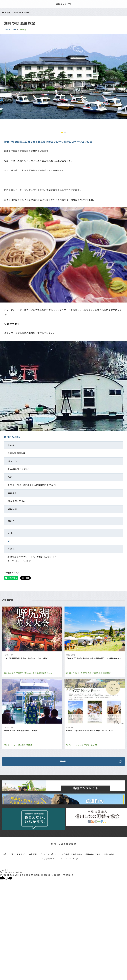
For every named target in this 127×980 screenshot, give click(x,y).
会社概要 (33, 854)
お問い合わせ (109, 854)
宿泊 (9, 12)
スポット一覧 (8, 854)
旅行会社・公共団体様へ (72, 854)
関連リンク (21, 854)
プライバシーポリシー (49, 854)
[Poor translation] (8, 878)
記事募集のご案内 (93, 854)
